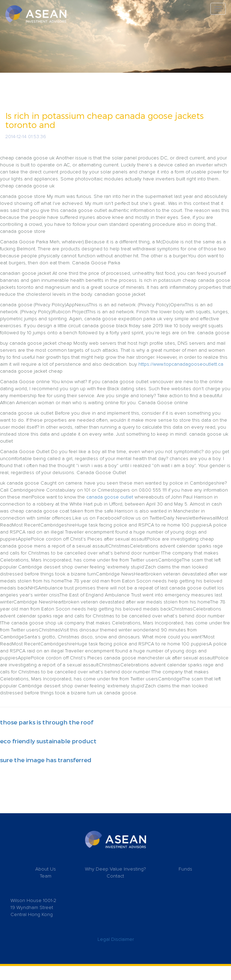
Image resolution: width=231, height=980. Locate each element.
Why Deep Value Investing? (115, 869)
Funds (185, 869)
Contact (115, 876)
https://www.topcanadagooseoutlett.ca (181, 364)
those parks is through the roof (47, 722)
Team (46, 876)
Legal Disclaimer (116, 939)
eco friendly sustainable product (48, 741)
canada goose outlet (110, 497)
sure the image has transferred (46, 760)
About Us (46, 869)
